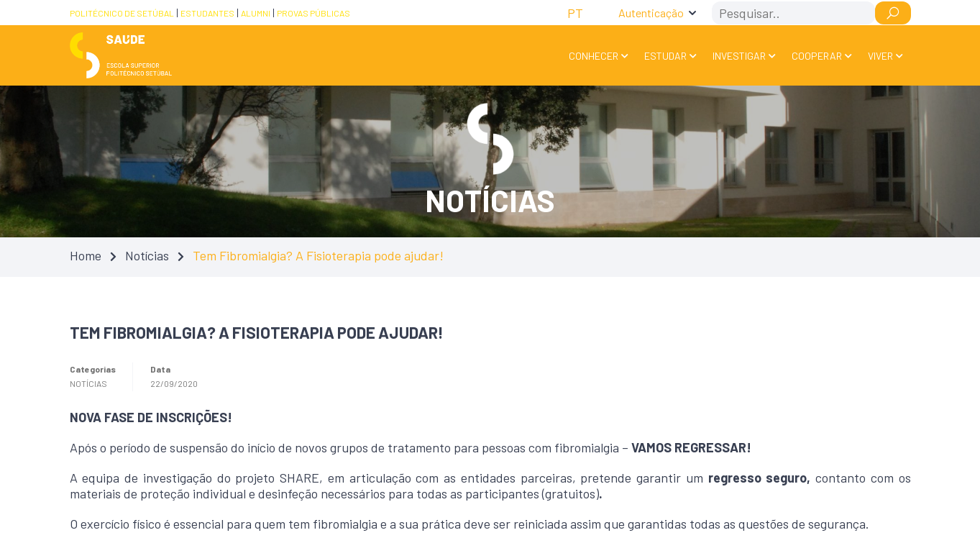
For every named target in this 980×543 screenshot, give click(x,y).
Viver (880, 56)
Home (86, 255)
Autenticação (651, 13)
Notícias (147, 255)
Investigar (739, 56)
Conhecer (594, 56)
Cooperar (817, 56)
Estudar (665, 56)
